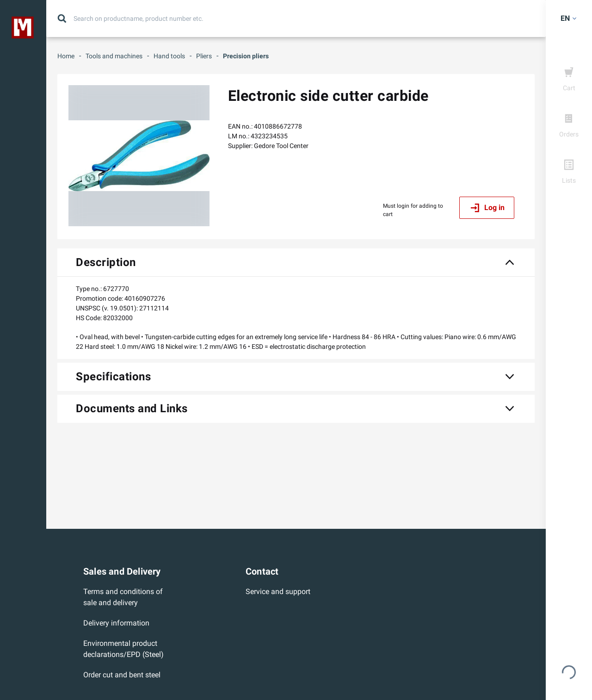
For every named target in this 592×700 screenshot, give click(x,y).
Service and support (278, 592)
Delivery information (116, 623)
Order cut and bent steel (122, 675)
